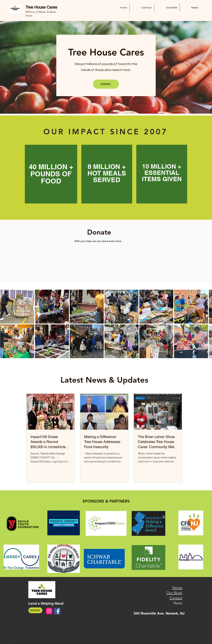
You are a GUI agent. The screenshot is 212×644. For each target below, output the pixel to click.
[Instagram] (49, 611)
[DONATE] (106, 84)
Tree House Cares (41, 7)
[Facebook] (57, 611)
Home (177, 588)
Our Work (174, 593)
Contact (176, 598)
